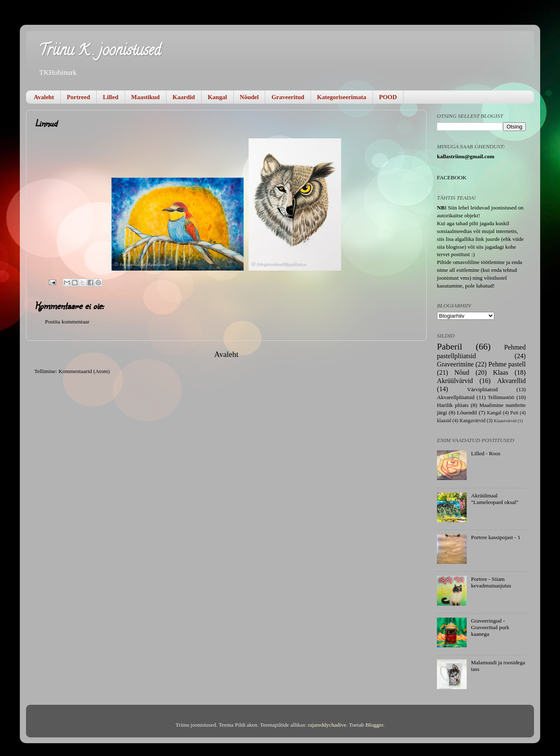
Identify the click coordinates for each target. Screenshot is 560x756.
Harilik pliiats (453, 405)
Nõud (462, 373)
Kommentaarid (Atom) (84, 371)
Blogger (374, 725)
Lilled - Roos (485, 453)
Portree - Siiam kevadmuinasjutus (491, 582)
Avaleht (44, 97)
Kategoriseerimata (342, 97)
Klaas (501, 373)
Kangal (217, 97)
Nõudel (249, 97)
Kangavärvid (473, 421)
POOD (388, 97)
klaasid (444, 421)
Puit (515, 413)
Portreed (78, 97)
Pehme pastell (507, 364)
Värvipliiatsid (482, 389)
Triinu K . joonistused (100, 52)
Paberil (450, 347)
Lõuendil (467, 412)
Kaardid (184, 97)
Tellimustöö (501, 397)
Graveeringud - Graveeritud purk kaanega (490, 627)
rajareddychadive (327, 725)
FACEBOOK (452, 177)
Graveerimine (455, 364)
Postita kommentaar (67, 322)
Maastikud (146, 97)
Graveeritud (288, 97)
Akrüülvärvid (455, 381)
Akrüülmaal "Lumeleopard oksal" (495, 499)
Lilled (111, 97)
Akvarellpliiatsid (456, 397)
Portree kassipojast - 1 (496, 537)
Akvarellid (511, 381)
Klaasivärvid (505, 421)
